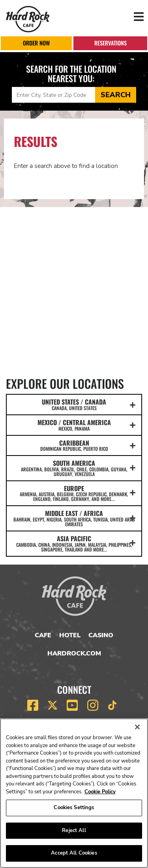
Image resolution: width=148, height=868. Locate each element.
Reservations (111, 43)
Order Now (36, 43)
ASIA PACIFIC (74, 543)
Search (116, 95)
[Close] (137, 727)
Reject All (74, 830)
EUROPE (74, 493)
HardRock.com (74, 653)
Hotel (70, 635)
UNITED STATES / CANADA (74, 404)
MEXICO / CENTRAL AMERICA (74, 425)
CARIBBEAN (74, 445)
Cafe (43, 635)
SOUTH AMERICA (74, 468)
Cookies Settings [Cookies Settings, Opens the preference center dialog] (74, 808)
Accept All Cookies (74, 853)
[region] (74, 793)
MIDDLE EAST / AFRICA (74, 518)
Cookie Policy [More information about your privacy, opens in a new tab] (100, 792)
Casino (101, 635)
